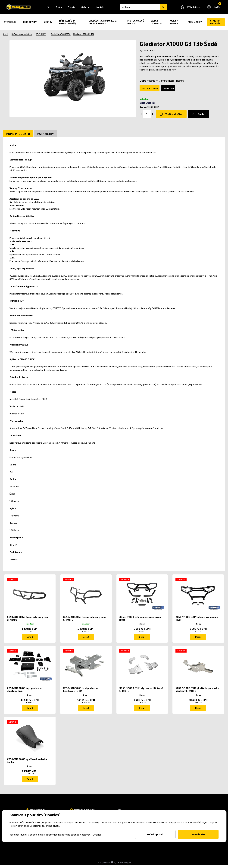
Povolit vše (198, 834)
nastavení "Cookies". (91, 835)
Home (52, 8)
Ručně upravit (155, 834)
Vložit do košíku (170, 116)
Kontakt (105, 8)
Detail (30, 639)
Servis (76, 8)
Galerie (90, 8)
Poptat (196, 116)
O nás (63, 8)
